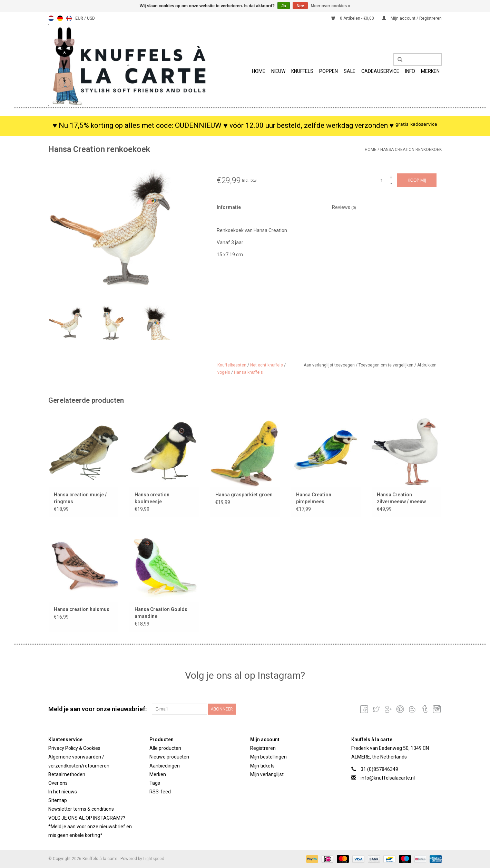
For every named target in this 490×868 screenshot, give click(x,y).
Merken (430, 71)
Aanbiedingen (165, 766)
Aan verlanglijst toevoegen (330, 365)
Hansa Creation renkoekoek (411, 150)
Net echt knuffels (267, 365)
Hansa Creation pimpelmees (314, 498)
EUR (80, 18)
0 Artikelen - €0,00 (353, 18)
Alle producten (165, 748)
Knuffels (302, 71)
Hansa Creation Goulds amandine (161, 613)
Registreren (263, 748)
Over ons (58, 783)
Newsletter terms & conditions (81, 809)
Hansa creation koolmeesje (152, 498)
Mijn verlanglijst (267, 774)
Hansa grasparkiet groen (244, 495)
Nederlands (51, 18)
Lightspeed (154, 859)
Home (259, 71)
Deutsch (60, 18)
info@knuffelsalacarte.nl (388, 778)
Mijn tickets (262, 766)
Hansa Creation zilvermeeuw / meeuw (401, 498)
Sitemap (58, 800)
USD (91, 18)
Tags (155, 783)
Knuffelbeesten (232, 365)
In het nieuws (63, 792)
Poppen (329, 71)
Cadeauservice (380, 71)
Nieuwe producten (169, 757)
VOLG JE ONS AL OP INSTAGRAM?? (87, 818)
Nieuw (278, 71)
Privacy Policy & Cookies (74, 748)
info (410, 71)
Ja (283, 6)
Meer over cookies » (331, 6)
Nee (300, 6)
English (69, 18)
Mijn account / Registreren (412, 18)
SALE (350, 71)
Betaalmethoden (67, 774)
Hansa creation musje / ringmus (80, 498)
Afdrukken (427, 365)
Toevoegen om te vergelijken (386, 365)
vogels (224, 372)
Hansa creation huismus (82, 609)
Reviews (344, 207)
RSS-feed (160, 792)
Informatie (229, 207)
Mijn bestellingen (268, 757)
